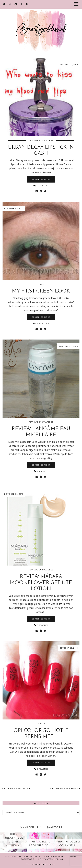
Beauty (41, 724)
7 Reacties (41, 625)
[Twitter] (4, 4)
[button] (77, 4)
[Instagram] (10, 4)
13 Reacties (41, 186)
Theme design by (41, 864)
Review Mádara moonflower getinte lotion (41, 583)
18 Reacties (41, 323)
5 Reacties (41, 471)
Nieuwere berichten (65, 788)
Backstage (27, 859)
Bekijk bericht (41, 179)
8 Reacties (41, 769)
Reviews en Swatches (41, 140)
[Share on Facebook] (41, 191)
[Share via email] (37, 191)
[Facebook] (16, 4)
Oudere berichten (16, 788)
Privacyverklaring (51, 859)
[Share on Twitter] (45, 191)
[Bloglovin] (22, 4)
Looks (41, 284)
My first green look (41, 291)
